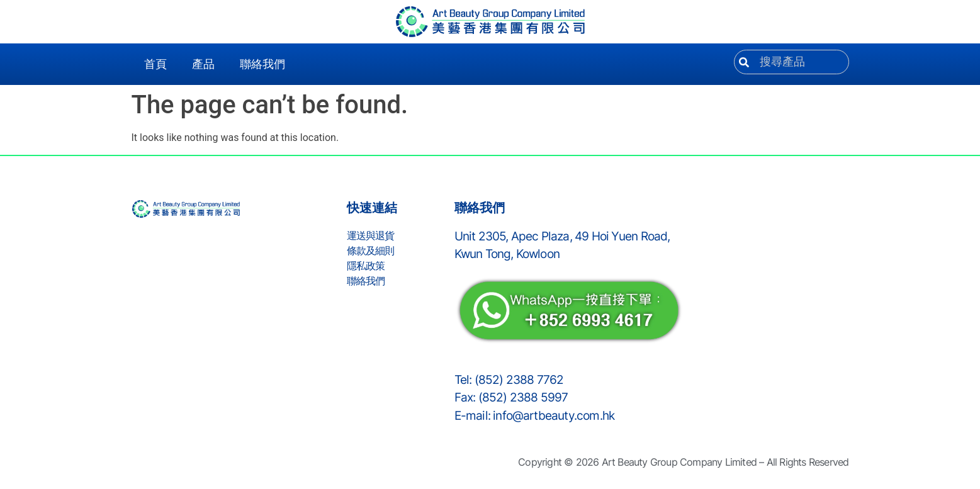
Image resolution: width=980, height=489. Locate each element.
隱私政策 (366, 266)
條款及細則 (371, 250)
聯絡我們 (262, 64)
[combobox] (791, 62)
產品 (203, 64)
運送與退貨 (371, 235)
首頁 (155, 64)
